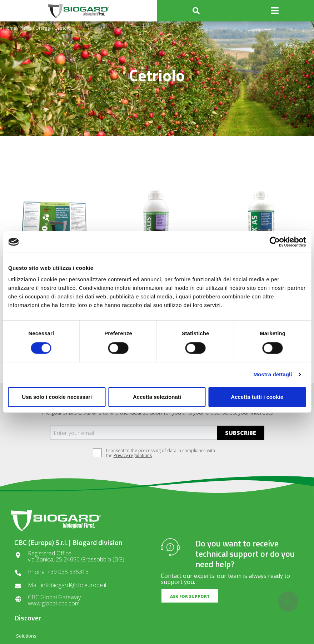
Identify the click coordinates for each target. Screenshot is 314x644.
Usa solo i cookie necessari (57, 397)
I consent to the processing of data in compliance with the (157, 453)
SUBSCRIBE (241, 433)
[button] (196, 11)
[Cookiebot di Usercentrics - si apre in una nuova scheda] (275, 242)
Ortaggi (43, 28)
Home (10, 28)
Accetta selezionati (157, 397)
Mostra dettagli (273, 374)
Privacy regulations (133, 455)
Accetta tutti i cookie (257, 397)
